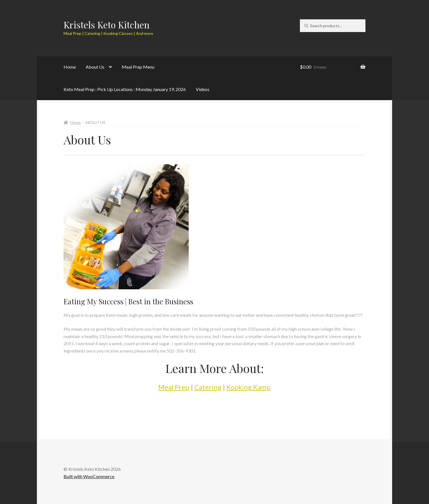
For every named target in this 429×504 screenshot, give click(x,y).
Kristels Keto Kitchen (107, 25)
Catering (208, 387)
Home (70, 67)
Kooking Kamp (249, 387)
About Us (95, 67)
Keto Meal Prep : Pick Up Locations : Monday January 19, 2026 (125, 89)
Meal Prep (174, 387)
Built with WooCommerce (89, 476)
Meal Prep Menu (138, 67)
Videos (203, 89)
